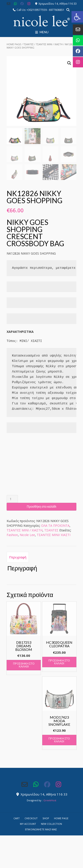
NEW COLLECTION (51, 823)
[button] (77, 17)
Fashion (12, 534)
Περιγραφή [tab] (18, 557)
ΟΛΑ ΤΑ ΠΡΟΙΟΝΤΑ (55, 525)
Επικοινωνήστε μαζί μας (41, 829)
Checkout (31, 818)
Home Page (14, 44)
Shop (46, 818)
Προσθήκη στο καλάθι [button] (24, 664)
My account (28, 823)
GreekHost (50, 800)
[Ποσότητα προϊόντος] (12, 498)
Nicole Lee (27, 534)
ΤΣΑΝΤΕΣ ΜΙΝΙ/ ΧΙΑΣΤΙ (54, 534)
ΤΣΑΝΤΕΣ (28, 44)
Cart (17, 818)
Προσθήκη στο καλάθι (41, 506)
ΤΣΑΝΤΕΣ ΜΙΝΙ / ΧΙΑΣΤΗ (49, 44)
